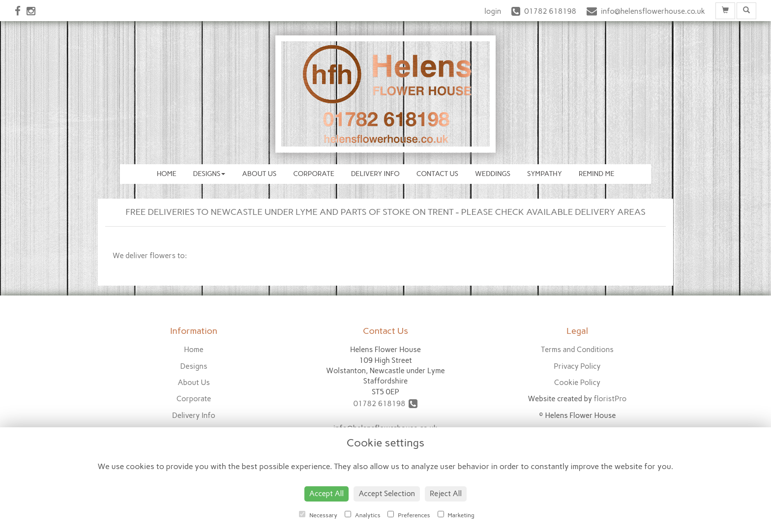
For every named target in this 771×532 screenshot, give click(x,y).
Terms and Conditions (577, 350)
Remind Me (597, 174)
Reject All (446, 494)
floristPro (610, 399)
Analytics (362, 515)
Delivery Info (375, 174)
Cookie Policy (577, 383)
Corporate (314, 174)
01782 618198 (386, 404)
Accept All (326, 494)
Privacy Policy (577, 366)
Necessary (318, 515)
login (493, 11)
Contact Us (437, 174)
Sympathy (545, 174)
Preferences (409, 515)
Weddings (493, 174)
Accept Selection (387, 494)
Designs (209, 174)
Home (167, 174)
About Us (259, 174)
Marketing (456, 515)
